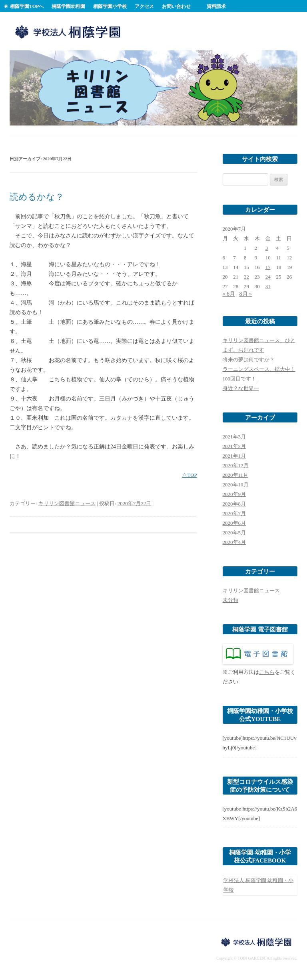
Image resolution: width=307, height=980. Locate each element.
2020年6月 (234, 523)
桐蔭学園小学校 (110, 6)
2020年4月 (234, 542)
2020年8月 (234, 504)
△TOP (189, 475)
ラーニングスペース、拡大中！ (259, 369)
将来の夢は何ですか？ (249, 360)
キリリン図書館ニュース (67, 503)
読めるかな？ (37, 197)
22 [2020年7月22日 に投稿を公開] (246, 277)
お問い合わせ (176, 6)
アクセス (144, 6)
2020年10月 (236, 485)
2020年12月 (236, 465)
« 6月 (229, 294)
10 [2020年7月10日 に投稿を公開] (268, 258)
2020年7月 (234, 513)
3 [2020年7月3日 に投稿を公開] (267, 248)
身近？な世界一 (241, 388)
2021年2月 (234, 446)
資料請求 (216, 6)
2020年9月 (234, 494)
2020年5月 (234, 533)
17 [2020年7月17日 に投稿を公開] (268, 267)
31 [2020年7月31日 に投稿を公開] (268, 286)
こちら (267, 672)
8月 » (246, 294)
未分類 (230, 600)
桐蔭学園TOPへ (27, 6)
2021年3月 (234, 437)
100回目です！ (240, 379)
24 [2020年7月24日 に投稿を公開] (268, 277)
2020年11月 (236, 475)
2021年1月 (234, 456)
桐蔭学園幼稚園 (68, 6)
